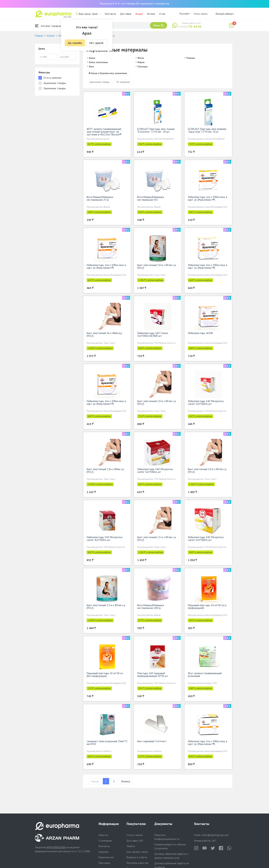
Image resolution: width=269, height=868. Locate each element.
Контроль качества (137, 863)
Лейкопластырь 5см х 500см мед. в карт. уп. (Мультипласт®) (207, 744)
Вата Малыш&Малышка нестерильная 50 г (151, 200)
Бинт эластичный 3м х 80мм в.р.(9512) (105, 336)
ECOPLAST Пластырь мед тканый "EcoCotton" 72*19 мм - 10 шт (156, 132)
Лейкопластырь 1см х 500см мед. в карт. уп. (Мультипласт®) (207, 200)
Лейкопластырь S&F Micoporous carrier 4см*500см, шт (105, 540)
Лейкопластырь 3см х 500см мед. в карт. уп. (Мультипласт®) (207, 268)
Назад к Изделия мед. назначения (109, 74)
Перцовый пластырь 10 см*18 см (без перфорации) (105, 676)
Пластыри (143, 66)
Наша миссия (106, 857)
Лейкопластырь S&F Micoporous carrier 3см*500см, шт (155, 472)
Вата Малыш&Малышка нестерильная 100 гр (151, 608)
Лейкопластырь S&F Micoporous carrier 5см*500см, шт (206, 540)
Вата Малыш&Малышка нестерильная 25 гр (100, 200)
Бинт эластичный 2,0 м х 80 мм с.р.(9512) (207, 472)
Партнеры (104, 863)
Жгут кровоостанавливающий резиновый (205, 676)
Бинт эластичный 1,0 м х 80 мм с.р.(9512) (157, 404)
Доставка (126, 14)
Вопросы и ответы (137, 857)
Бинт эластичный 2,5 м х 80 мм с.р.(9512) (157, 540)
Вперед (126, 782)
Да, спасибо (75, 43)
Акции (139, 14)
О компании (105, 841)
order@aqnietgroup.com (215, 835)
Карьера (103, 852)
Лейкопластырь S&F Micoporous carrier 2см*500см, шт (206, 404)
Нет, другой (96, 43)
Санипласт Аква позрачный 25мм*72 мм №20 (107, 744)
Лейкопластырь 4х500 (200, 334)
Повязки (191, 58)
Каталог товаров (48, 26)
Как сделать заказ (137, 852)
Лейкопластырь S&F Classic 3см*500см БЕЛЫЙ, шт (153, 336)
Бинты (92, 58)
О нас (162, 14)
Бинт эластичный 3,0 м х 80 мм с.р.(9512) (157, 268)
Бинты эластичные (98, 62)
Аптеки (151, 14)
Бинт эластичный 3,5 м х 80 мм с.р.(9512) (106, 608)
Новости (103, 835)
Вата (91, 66)
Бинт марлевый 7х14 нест (152, 742)
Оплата (131, 846)
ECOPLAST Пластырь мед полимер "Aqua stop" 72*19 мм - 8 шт (207, 132)
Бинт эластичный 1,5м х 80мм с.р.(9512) (106, 472)
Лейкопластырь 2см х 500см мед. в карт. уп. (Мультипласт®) (106, 268)
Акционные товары (100, 83)
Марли (141, 62)
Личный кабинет (225, 14)
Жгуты (141, 58)
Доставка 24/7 (135, 841)
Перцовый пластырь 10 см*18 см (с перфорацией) (207, 608)
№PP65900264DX (56, 847)
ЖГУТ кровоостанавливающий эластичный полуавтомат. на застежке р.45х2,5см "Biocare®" (104, 133)
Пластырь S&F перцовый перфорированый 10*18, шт (153, 676)
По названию (123, 83)
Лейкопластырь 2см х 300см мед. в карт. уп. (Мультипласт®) (106, 404)
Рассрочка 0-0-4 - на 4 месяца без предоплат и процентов (134, 3)
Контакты (110, 14)
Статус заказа (201, 14)
